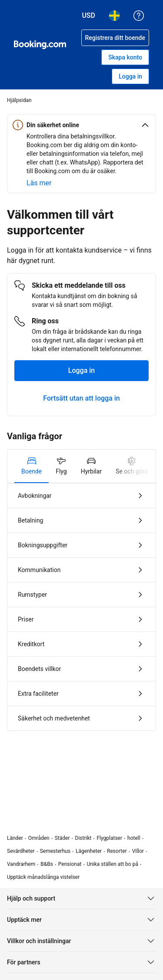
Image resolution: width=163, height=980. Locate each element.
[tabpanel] (81, 607)
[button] (81, 125)
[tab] (32, 466)
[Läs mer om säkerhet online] (39, 183)
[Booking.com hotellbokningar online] (40, 45)
